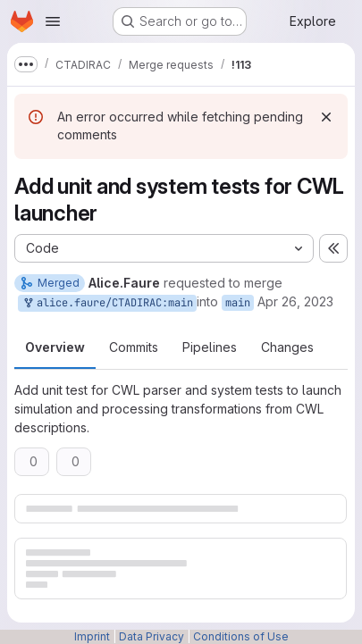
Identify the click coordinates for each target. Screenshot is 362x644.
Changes (287, 347)
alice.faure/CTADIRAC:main (107, 303)
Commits (134, 347)
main (238, 303)
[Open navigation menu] (53, 21)
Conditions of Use (241, 636)
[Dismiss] (326, 117)
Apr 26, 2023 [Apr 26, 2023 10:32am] (295, 301)
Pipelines (210, 347)
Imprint (92, 636)
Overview (55, 347)
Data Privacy (152, 636)
